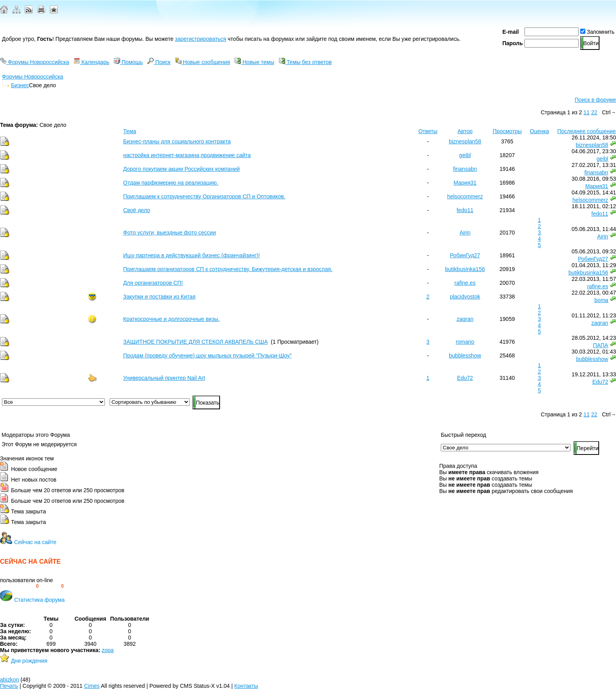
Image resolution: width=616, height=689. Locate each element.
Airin (465, 233)
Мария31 (465, 183)
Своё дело (137, 210)
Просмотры (507, 131)
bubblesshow (465, 355)
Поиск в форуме (595, 100)
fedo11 (465, 210)
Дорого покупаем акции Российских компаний (182, 169)
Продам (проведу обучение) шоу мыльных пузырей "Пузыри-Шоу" (208, 355)
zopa (108, 650)
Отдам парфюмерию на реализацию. (171, 183)
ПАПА (600, 345)
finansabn (465, 169)
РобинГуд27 (465, 255)
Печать (9, 686)
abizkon (9, 680)
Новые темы (254, 62)
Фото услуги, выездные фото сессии (170, 233)
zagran (465, 319)
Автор (465, 131)
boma (601, 300)
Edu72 (465, 378)
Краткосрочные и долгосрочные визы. (172, 319)
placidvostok (465, 297)
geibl (465, 155)
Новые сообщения (203, 62)
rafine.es (465, 283)
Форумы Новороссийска (35, 62)
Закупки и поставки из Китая (159, 297)
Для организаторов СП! (153, 283)
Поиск (159, 62)
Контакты (246, 686)
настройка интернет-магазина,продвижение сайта (187, 155)
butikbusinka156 (465, 269)
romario (465, 342)
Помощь (128, 62)
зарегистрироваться (200, 39)
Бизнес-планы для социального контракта (177, 141)
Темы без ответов (305, 62)
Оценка (540, 131)
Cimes (92, 686)
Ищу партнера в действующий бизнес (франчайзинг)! (192, 255)
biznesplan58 (465, 141)
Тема (130, 131)
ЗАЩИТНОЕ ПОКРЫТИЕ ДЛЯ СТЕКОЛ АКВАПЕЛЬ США (196, 342)
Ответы (428, 131)
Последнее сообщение (586, 131)
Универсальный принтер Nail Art (164, 378)
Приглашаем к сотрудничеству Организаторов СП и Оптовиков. (204, 196)
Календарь (91, 62)
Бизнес (20, 85)
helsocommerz (465, 196)
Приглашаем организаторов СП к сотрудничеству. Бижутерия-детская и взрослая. (228, 269)
